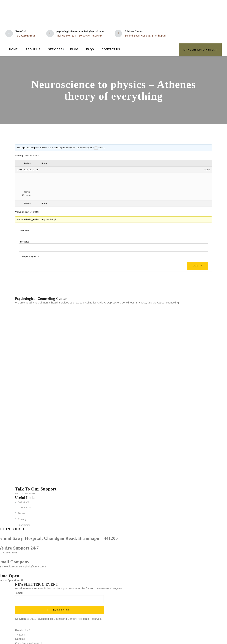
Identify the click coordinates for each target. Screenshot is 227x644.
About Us (33, 49)
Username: (24, 229)
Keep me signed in (30, 255)
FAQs (91, 49)
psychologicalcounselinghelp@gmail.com (80, 31)
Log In (198, 265)
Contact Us (112, 49)
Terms (21, 512)
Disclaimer (24, 524)
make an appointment (200, 49)
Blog (75, 49)
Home (14, 49)
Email (19, 592)
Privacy (22, 518)
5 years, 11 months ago (80, 146)
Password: (24, 241)
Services (56, 49)
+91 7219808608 (25, 36)
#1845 (207, 168)
